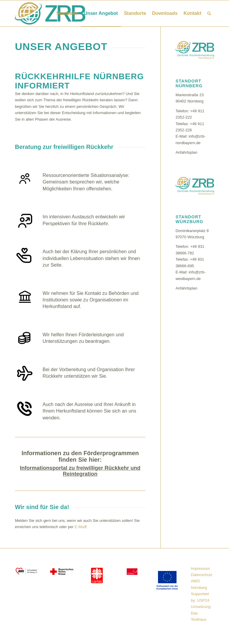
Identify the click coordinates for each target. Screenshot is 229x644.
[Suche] (209, 13)
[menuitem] (67, 13)
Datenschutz (202, 575)
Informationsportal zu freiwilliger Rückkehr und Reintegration (80, 471)
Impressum (200, 568)
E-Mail (80, 527)
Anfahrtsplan (187, 152)
